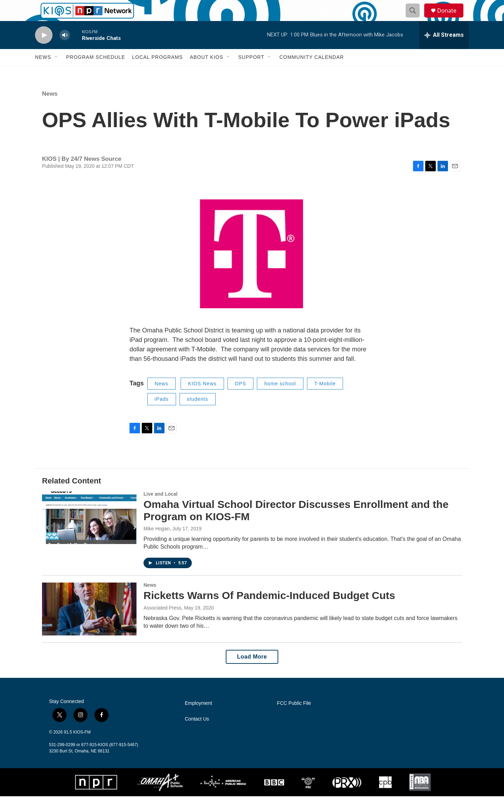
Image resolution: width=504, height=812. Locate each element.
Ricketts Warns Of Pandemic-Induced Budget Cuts (269, 611)
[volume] (65, 51)
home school (280, 399)
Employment (198, 719)
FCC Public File (294, 719)
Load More (252, 672)
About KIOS (206, 73)
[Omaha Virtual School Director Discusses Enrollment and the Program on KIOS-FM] (89, 534)
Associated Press (162, 624)
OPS (241, 399)
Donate (451, 18)
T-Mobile (325, 399)
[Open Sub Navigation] (56, 73)
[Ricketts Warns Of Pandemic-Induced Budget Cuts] (89, 625)
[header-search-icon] (416, 19)
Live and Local (160, 510)
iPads (162, 415)
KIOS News (202, 399)
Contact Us (197, 735)
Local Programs (157, 73)
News (43, 73)
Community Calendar (311, 73)
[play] (44, 51)
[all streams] (444, 51)
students (198, 415)
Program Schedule (96, 73)
